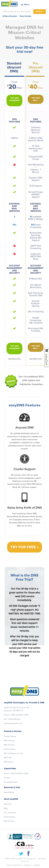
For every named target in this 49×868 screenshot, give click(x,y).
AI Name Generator (10, 16)
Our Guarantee (10, 813)
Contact (7, 778)
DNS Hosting (9, 741)
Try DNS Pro (36, 99)
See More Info (14, 359)
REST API (8, 758)
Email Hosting (9, 749)
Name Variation (26, 16)
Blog (6, 808)
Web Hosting (9, 745)
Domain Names (10, 736)
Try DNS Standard (14, 99)
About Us (8, 804)
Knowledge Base (11, 782)
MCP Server (9, 762)
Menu (27, 5)
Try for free (23, 547)
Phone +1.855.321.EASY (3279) (16, 774)
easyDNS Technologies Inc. (26, 859)
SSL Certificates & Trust (13, 753)
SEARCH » (40, 12)
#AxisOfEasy (9, 792)
